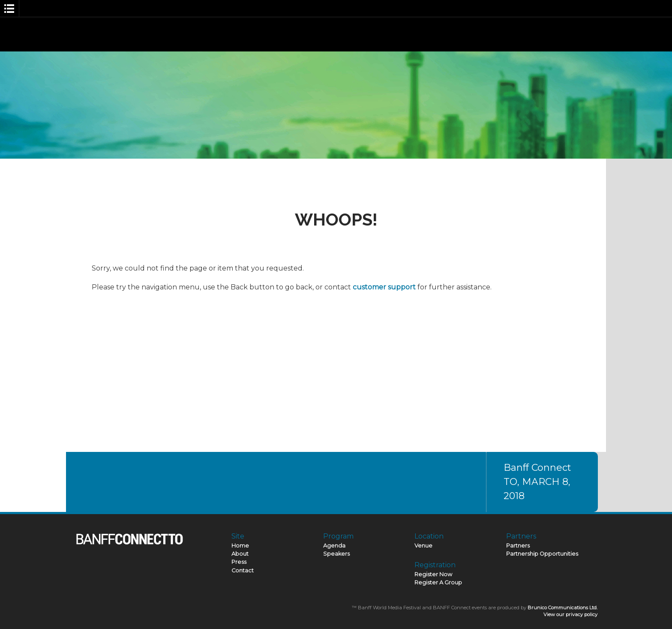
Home (240, 546)
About (240, 554)
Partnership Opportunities (542, 554)
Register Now (433, 574)
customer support (384, 287)
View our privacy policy (570, 614)
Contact (243, 570)
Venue (423, 546)
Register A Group (438, 582)
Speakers (336, 554)
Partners (518, 546)
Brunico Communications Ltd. (562, 608)
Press (239, 562)
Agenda (334, 546)
